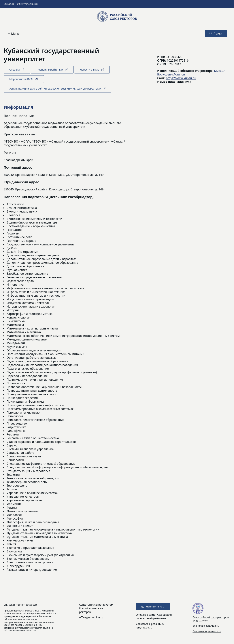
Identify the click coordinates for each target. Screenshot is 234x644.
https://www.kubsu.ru (181, 78)
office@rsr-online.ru (27, 4)
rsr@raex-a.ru (144, 627)
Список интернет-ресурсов (20, 605)
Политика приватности (207, 631)
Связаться (9, 4)
